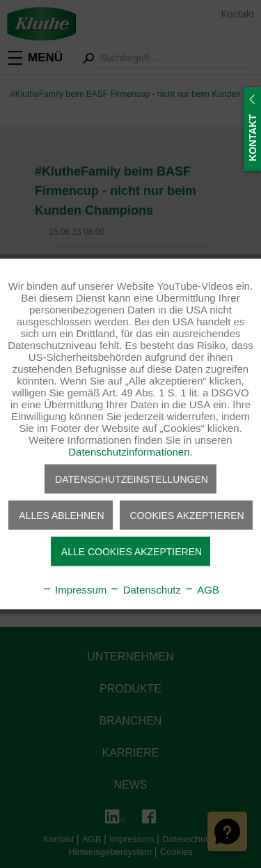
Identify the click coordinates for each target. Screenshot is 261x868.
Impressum (74, 590)
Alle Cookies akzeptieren (132, 552)
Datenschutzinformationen (129, 452)
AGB (201, 590)
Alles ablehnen (61, 516)
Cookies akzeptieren (187, 516)
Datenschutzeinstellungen (132, 479)
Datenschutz (145, 590)
